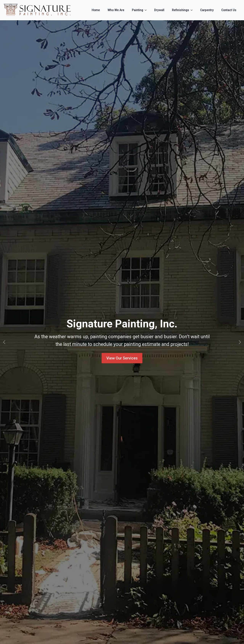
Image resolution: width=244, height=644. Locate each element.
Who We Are (116, 10)
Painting (138, 10)
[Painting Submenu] (147, 10)
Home (96, 10)
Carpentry (207, 10)
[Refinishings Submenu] (193, 10)
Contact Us (229, 10)
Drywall (159, 10)
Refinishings (181, 10)
